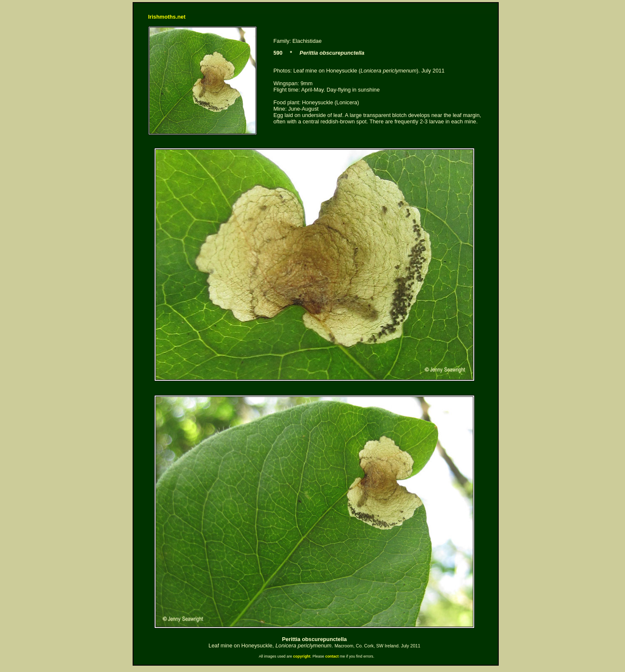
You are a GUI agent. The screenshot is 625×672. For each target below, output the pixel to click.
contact (332, 656)
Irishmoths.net (167, 17)
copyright (302, 656)
